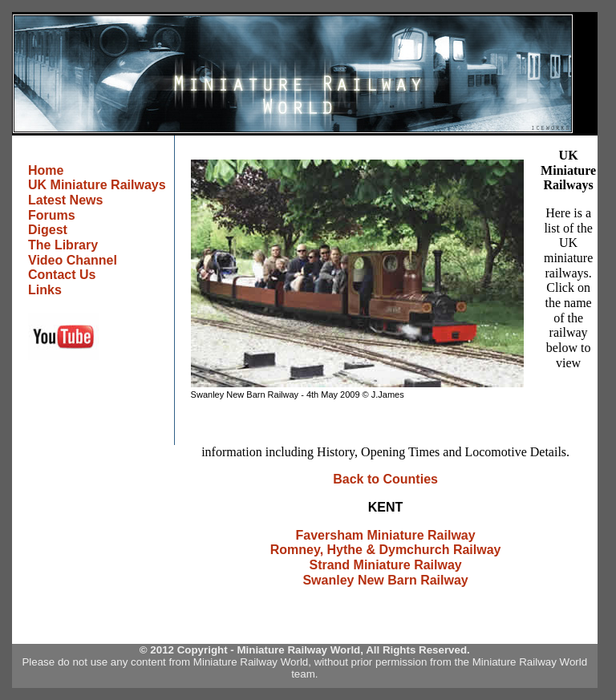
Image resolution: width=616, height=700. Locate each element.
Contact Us (62, 275)
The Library (63, 245)
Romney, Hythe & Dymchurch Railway (386, 550)
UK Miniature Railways (97, 185)
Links (45, 290)
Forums (52, 215)
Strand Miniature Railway (385, 565)
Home (46, 170)
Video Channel (73, 260)
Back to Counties (385, 479)
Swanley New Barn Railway (385, 580)
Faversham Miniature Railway (386, 535)
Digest (48, 230)
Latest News (65, 200)
